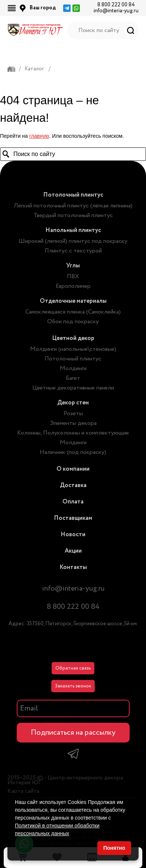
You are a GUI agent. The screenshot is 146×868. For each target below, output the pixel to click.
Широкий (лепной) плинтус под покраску (73, 241)
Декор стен (73, 403)
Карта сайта (23, 791)
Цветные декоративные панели (73, 388)
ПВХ (73, 276)
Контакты (73, 567)
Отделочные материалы (73, 301)
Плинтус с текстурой (73, 251)
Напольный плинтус (73, 230)
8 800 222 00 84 (116, 5)
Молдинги (73, 368)
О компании (73, 469)
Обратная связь (73, 668)
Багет (73, 378)
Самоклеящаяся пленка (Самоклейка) (73, 312)
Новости (73, 535)
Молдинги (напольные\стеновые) (73, 349)
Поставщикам (73, 518)
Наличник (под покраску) (73, 452)
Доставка (73, 485)
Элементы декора (73, 423)
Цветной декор (73, 338)
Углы (73, 266)
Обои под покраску (73, 322)
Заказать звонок (73, 686)
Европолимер (73, 286)
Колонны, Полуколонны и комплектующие (73, 433)
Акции (73, 551)
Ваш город (43, 8)
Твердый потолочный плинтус (73, 215)
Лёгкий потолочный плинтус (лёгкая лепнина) (73, 206)
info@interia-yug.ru (116, 11)
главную (39, 136)
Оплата (73, 502)
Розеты (73, 414)
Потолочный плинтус (73, 195)
